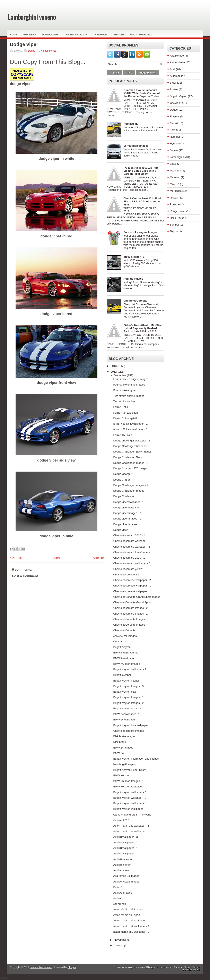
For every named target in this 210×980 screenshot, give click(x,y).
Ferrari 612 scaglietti (125, 418)
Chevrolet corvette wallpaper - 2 (132, 580)
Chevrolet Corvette (135, 301)
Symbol (174, 225)
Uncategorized (141, 35)
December (121, 375)
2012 (114, 372)
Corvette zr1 (120, 641)
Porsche (175, 204)
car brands (119, 904)
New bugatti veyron (125, 764)
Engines (175, 116)
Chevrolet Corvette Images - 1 (131, 619)
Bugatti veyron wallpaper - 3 (130, 792)
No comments (48, 51)
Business (30, 35)
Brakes (174, 89)
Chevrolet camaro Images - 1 (130, 614)
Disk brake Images (124, 736)
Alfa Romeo (177, 56)
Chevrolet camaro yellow (128, 569)
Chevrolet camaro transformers (132, 552)
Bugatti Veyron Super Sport (129, 770)
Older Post (99, 558)
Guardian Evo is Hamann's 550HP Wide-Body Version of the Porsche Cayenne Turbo (142, 93)
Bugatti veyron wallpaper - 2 (130, 798)
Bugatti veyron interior (126, 681)
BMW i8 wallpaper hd (126, 653)
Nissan (174, 198)
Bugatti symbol (122, 675)
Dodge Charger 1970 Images (130, 468)
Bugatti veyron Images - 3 (128, 686)
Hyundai (175, 143)
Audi (173, 69)
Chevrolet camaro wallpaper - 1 (132, 547)
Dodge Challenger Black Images (132, 452)
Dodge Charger (122, 480)
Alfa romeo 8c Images (126, 876)
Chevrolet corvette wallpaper (130, 591)
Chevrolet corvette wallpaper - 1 (132, 586)
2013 (114, 366)
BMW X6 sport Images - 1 (128, 781)
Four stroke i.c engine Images (131, 379)
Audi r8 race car (123, 859)
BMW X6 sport (122, 775)
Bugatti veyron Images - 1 (128, 697)
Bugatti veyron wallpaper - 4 (130, 803)
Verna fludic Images (136, 146)
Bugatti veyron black (125, 692)
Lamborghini (177, 157)
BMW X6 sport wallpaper (128, 787)
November (121, 940)
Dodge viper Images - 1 (127, 519)
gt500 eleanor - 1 (134, 257)
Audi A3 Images (122, 893)
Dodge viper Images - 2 (127, 513)
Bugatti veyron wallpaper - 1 (130, 669)
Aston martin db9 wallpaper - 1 (131, 926)
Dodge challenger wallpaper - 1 (132, 441)
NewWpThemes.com (135, 967)
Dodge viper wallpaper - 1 (128, 502)
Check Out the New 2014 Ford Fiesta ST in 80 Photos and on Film (142, 201)
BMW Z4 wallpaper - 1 (126, 714)
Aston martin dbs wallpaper (129, 831)
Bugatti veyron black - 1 (127, 708)
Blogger (72, 967)
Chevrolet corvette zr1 (126, 575)
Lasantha (167, 967)
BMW (173, 83)
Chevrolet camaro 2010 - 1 (129, 558)
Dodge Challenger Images (129, 491)
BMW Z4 (118, 753)
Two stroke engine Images (129, 396)
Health (119, 35)
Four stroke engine (124, 390)
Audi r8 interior (122, 865)
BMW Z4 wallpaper (124, 720)
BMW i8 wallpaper (124, 658)
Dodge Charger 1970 (126, 474)
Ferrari (174, 123)
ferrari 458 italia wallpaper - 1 (130, 424)
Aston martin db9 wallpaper (129, 920)
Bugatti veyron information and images (136, 759)
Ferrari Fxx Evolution (125, 413)
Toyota (174, 231)
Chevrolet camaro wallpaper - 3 (132, 563)
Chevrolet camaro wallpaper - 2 (132, 541)
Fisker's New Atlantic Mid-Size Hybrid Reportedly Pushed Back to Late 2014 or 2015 (142, 328)
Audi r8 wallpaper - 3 (125, 837)
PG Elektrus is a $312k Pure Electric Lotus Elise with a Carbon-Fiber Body (141, 171)
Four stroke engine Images (140, 232)
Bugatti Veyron (122, 647)
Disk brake (119, 742)
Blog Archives (148, 73)
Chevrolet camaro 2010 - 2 (129, 535)
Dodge (32, 51)
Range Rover (178, 211)
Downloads (50, 35)
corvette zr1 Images (125, 636)
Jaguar (174, 150)
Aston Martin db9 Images (128, 909)
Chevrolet (176, 103)
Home (14, 35)
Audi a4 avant (121, 870)
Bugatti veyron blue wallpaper (131, 725)
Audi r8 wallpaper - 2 (125, 842)
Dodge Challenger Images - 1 (131, 485)
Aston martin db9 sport (127, 915)
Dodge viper (24, 44)
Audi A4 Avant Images (126, 882)
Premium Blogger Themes (187, 967)
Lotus (173, 164)
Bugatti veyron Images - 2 (128, 703)
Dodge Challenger (124, 496)
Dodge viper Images (125, 524)
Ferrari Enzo (121, 407)
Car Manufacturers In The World (132, 815)
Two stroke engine (124, 401)
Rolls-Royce (177, 218)
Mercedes (176, 191)
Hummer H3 (131, 124)
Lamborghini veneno (32, 17)
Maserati (175, 177)
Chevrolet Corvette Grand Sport (132, 602)
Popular (115, 73)
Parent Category (77, 35)
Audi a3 (118, 898)
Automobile (177, 76)
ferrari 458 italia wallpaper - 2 (130, 429)
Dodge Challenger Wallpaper (130, 446)
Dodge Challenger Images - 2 (131, 463)
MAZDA (175, 184)
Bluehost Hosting (192, 970)
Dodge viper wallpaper (126, 508)
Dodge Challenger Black (128, 457)
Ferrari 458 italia (123, 435)
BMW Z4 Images (123, 748)
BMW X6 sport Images (126, 664)
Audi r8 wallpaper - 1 (125, 848)
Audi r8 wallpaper (123, 854)
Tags (129, 73)
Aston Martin (177, 62)
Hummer (175, 137)
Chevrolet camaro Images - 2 (130, 608)
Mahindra (175, 171)
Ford (173, 130)
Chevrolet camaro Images (128, 731)
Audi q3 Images (133, 279)
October (119, 945)
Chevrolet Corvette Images (129, 625)
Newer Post (16, 558)
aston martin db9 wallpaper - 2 (131, 932)
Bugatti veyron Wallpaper (128, 809)
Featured (102, 35)
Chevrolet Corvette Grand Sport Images (137, 597)
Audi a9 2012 (121, 820)
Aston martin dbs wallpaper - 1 (131, 826)
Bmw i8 (118, 887)
